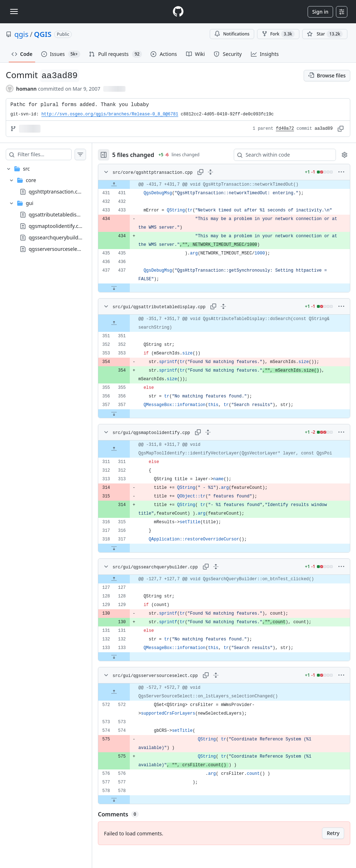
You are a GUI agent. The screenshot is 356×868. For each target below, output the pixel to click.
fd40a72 (285, 129)
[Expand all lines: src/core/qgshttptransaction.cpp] (225, 172)
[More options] (341, 172)
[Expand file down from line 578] (128, 817)
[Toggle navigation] (14, 11)
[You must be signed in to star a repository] (325, 34)
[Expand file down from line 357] (128, 422)
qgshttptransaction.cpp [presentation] (56, 192)
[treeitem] (53, 209)
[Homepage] (178, 12)
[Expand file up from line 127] (128, 596)
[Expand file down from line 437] (128, 296)
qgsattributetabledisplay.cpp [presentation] (62, 214)
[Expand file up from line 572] (128, 709)
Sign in (320, 12)
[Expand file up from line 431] (128, 185)
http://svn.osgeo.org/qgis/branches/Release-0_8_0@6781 (110, 114)
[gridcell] (231, 185)
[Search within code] (281, 155)
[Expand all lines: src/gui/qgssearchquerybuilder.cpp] (230, 584)
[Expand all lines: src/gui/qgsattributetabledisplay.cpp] (231, 315)
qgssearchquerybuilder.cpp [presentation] (61, 237)
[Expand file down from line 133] (128, 674)
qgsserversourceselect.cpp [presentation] (60, 249)
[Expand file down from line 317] (128, 565)
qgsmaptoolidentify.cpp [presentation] (57, 226)
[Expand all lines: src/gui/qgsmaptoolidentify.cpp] (222, 441)
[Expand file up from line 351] (128, 332)
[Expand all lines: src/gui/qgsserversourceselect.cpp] (230, 692)
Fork (278, 34)
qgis (21, 34)
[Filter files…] (52, 154)
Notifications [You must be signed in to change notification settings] (232, 34)
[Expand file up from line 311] (128, 462)
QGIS (43, 34)
